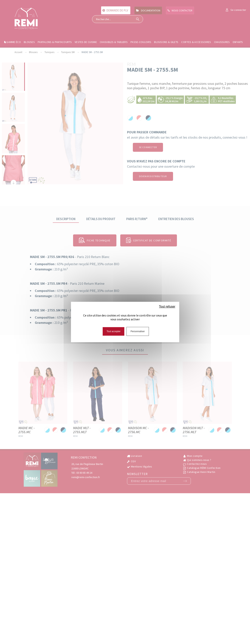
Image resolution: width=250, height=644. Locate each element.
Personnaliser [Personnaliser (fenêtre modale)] (138, 331)
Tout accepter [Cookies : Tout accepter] (113, 331)
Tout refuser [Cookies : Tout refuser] (167, 307)
